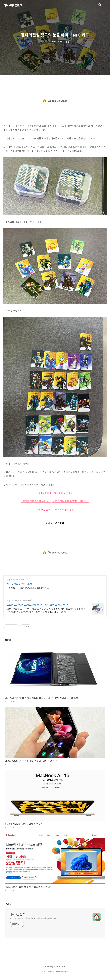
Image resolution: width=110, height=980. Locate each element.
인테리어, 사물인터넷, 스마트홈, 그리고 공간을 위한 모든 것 (34, 918)
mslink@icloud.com (55, 966)
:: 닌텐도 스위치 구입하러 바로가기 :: (55, 510)
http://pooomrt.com (16, 580)
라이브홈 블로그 (13, 5)
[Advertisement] (55, 101)
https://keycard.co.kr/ (17, 600)
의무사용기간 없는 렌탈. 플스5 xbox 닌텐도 (28, 588)
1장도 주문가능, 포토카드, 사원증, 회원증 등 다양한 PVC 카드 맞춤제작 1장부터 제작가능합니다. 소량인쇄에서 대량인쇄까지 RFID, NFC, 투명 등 (46, 610)
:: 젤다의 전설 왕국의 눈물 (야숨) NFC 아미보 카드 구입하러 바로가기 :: (55, 501)
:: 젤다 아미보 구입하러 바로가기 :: (55, 493)
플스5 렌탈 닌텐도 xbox (19, 584)
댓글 (8, 904)
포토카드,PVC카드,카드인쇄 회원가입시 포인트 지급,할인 (37, 605)
